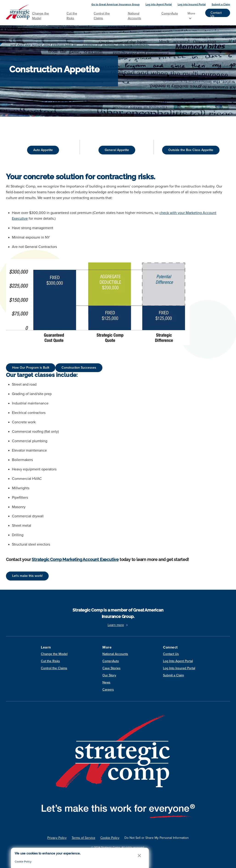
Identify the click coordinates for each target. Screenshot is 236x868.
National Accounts (135, 16)
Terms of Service (83, 838)
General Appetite (117, 150)
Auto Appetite (43, 150)
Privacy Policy (57, 838)
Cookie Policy (110, 838)
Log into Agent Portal (159, 4)
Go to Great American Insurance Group (115, 4)
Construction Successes (79, 368)
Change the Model (41, 16)
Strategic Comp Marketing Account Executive (75, 559)
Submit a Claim (221, 4)
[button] (139, 855)
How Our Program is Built (31, 368)
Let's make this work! (27, 576)
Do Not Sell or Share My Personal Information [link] (157, 838)
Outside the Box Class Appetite (191, 150)
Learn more (118, 625)
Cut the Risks (72, 16)
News (106, 682)
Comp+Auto (170, 13)
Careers (108, 690)
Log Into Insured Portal (179, 668)
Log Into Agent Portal (178, 661)
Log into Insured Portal (192, 4)
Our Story (109, 675)
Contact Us (216, 14)
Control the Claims (102, 16)
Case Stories (111, 668)
